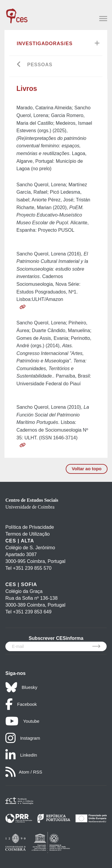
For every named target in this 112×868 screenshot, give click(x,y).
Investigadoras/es (45, 44)
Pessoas (40, 65)
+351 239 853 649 (32, 612)
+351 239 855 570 (32, 568)
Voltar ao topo (87, 469)
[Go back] (19, 65)
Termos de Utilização (28, 534)
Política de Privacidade (30, 527)
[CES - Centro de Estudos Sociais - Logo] (17, 13)
